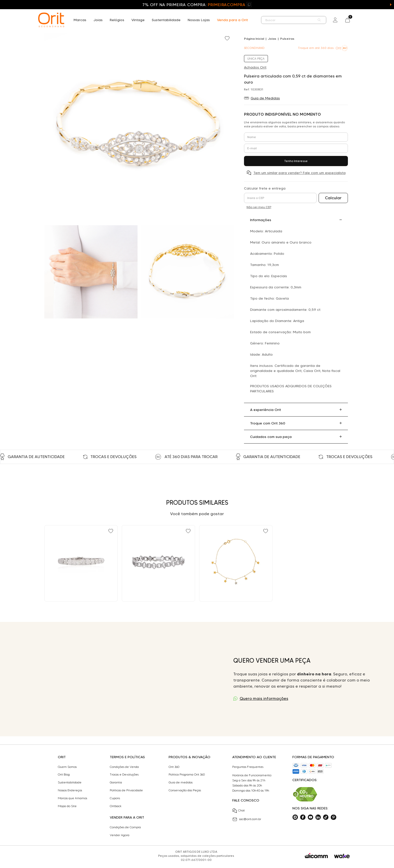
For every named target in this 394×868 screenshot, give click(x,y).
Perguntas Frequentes (248, 767)
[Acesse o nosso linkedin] (318, 817)
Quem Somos (67, 767)
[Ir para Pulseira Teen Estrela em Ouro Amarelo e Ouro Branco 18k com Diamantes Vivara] (236, 563)
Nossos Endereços (70, 790)
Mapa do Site (67, 806)
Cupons (115, 798)
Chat (239, 811)
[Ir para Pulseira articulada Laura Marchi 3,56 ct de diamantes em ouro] (158, 563)
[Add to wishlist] (228, 39)
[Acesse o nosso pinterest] (333, 817)
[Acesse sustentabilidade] (305, 794)
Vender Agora (120, 835)
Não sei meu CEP (259, 207)
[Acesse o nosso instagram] (295, 817)
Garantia (116, 782)
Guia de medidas (181, 782)
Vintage (138, 20)
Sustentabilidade (166, 20)
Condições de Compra (125, 827)
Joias (98, 20)
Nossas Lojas (199, 20)
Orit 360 (174, 767)
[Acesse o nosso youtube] (310, 817)
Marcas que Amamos (72, 798)
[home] (51, 20)
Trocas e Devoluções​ (124, 774)
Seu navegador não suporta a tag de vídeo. (119, 679)
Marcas (80, 20)
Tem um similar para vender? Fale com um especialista (300, 173)
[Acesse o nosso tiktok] (326, 817)
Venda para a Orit (232, 20)
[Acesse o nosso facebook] (303, 817)
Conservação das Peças (185, 790)
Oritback (116, 806)
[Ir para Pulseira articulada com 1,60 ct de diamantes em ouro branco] (81, 563)
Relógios (117, 20)
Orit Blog (64, 774)
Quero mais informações (264, 698)
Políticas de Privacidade (126, 790)
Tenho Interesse (296, 161)
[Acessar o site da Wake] (342, 856)
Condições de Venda (124, 767)
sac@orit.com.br (247, 819)
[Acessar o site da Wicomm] (316, 856)
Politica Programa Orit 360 (187, 774)
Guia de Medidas (265, 98)
